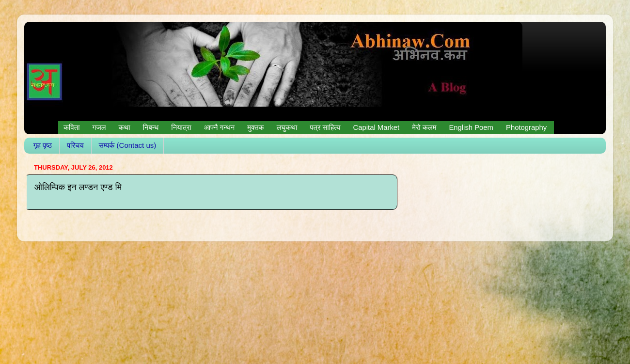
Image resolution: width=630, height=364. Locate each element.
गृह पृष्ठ (43, 145)
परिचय (75, 145)
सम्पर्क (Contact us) (128, 145)
